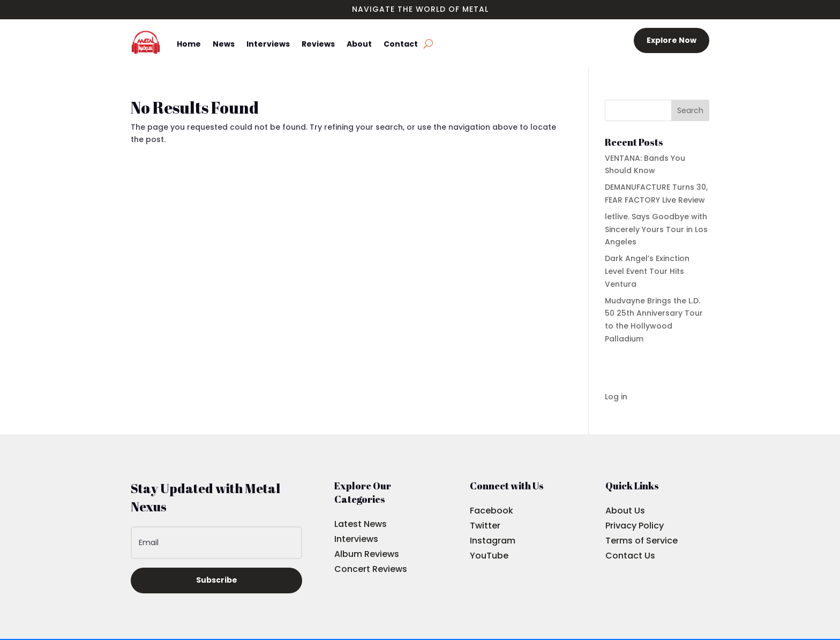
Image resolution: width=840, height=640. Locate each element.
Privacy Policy (635, 526)
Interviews (268, 44)
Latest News (361, 524)
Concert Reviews (371, 569)
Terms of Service (642, 541)
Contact (401, 44)
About (359, 44)
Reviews (318, 44)
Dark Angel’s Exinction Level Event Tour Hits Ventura (647, 271)
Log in (616, 397)
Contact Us (630, 556)
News (224, 44)
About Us (625, 511)
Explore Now (672, 40)
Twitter (485, 526)
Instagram (493, 541)
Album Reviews (367, 554)
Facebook (492, 511)
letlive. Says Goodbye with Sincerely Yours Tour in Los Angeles (656, 229)
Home (189, 44)
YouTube (489, 556)
